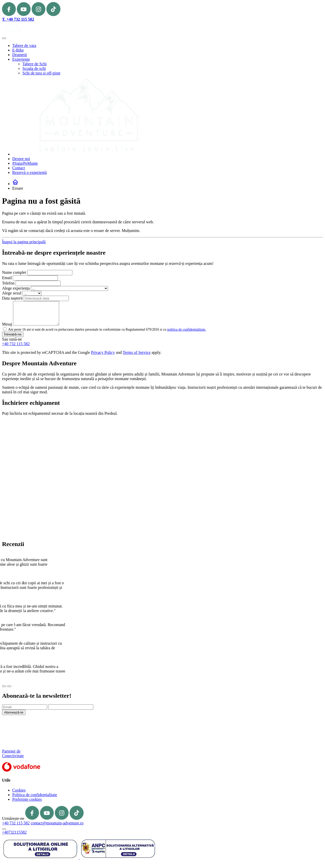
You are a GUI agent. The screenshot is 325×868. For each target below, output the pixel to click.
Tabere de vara (24, 46)
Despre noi (21, 159)
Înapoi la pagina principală (24, 242)
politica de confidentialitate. (187, 329)
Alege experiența (16, 288)
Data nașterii (12, 298)
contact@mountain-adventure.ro (57, 823)
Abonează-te (14, 712)
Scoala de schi (34, 68)
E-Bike (18, 50)
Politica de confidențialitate (35, 795)
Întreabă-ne (13, 334)
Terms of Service (136, 352)
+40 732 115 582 (16, 344)
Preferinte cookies (27, 799)
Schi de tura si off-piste (41, 73)
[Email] (25, 707)
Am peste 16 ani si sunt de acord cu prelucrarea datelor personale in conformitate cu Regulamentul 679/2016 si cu (107, 329)
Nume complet (14, 272)
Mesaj (7, 324)
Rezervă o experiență (29, 172)
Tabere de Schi (35, 64)
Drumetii (20, 55)
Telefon (8, 283)
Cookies (19, 790)
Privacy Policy (103, 352)
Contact (19, 168)
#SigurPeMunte (25, 163)
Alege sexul (12, 293)
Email (7, 278)
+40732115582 (14, 832)
